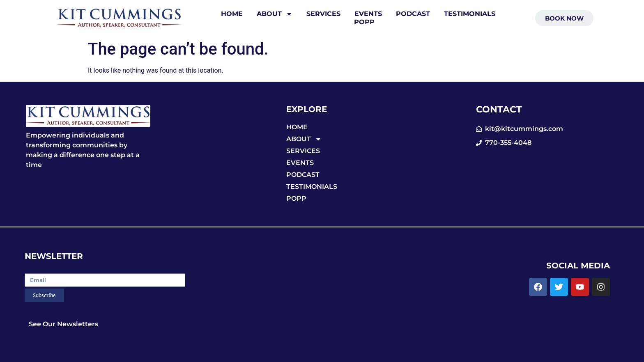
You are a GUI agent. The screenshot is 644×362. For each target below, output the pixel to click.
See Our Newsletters (63, 324)
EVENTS (368, 14)
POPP (364, 22)
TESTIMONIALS (470, 14)
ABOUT (275, 14)
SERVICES (323, 14)
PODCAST (413, 14)
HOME (232, 14)
